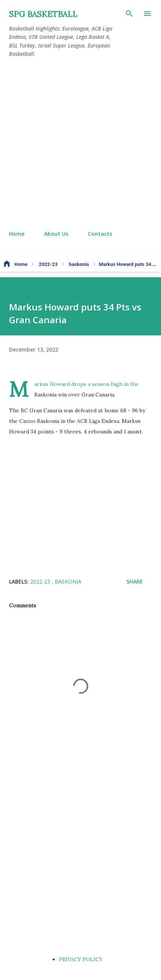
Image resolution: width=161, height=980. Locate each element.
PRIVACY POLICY (81, 959)
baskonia (68, 581)
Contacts (100, 234)
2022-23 (41, 581)
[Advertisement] (80, 144)
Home (17, 234)
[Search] (129, 14)
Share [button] (135, 581)
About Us (56, 234)
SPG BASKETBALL (43, 14)
